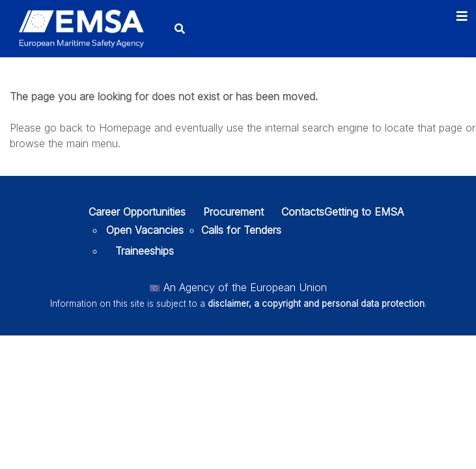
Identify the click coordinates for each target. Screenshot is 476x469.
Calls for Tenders (241, 230)
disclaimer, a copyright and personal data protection (316, 304)
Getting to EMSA (364, 212)
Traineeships (145, 251)
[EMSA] (81, 29)
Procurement (233, 212)
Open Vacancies (145, 230)
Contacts (303, 212)
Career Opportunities (137, 212)
